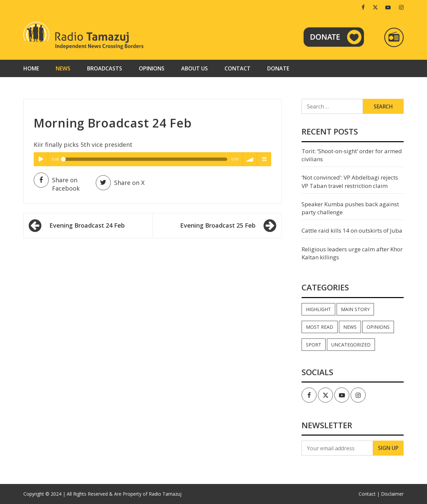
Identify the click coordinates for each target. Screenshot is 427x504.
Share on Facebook (57, 184)
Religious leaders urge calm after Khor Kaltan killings (352, 253)
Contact (238, 68)
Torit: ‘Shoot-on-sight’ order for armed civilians (352, 155)
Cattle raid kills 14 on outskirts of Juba (352, 230)
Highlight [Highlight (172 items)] (318, 309)
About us (194, 68)
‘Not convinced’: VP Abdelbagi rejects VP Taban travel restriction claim (350, 181)
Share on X (120, 183)
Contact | (369, 494)
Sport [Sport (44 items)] (314, 345)
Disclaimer (392, 494)
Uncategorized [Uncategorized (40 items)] (351, 345)
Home (31, 68)
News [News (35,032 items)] (350, 327)
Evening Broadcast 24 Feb (87, 225)
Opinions (152, 68)
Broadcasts (105, 68)
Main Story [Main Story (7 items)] (355, 309)
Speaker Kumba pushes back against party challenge (350, 208)
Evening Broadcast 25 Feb (218, 225)
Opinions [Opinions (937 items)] (378, 327)
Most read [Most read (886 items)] (320, 327)
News (63, 68)
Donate (278, 68)
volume (250, 159)
